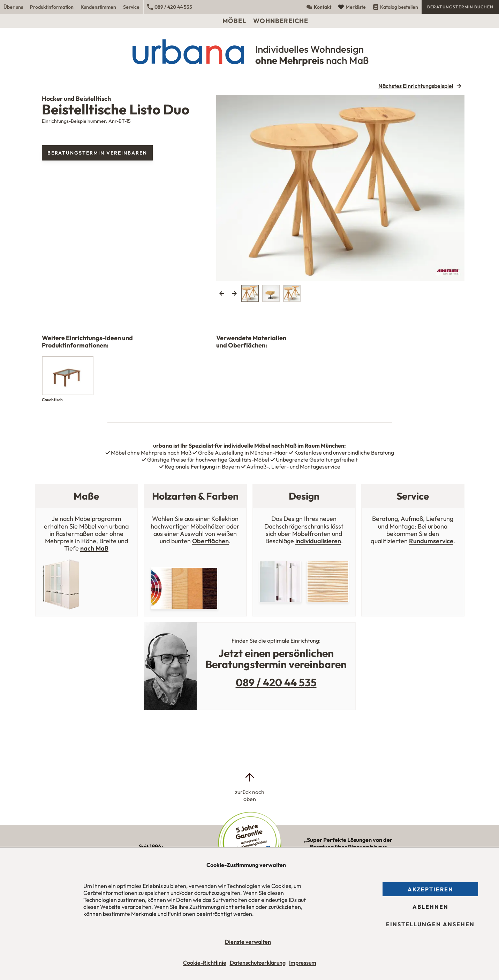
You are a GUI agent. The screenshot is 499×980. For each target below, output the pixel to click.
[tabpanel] (340, 188)
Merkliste (352, 7)
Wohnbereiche (281, 21)
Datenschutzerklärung (258, 963)
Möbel (234, 21)
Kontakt (319, 7)
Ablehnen (430, 907)
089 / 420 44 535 (170, 7)
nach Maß (94, 548)
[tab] (250, 293)
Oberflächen (210, 541)
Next (234, 293)
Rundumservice (431, 541)
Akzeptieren (430, 889)
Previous (222, 293)
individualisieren (318, 541)
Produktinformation (52, 7)
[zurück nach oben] (250, 787)
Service (131, 7)
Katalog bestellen (395, 7)
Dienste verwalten (248, 942)
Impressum (303, 963)
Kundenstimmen (98, 7)
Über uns (13, 7)
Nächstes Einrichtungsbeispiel (416, 86)
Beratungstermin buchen (460, 7)
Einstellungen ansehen (430, 924)
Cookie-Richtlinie (205, 963)
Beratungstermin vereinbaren (97, 153)
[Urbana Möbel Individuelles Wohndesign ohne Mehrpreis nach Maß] (249, 52)
